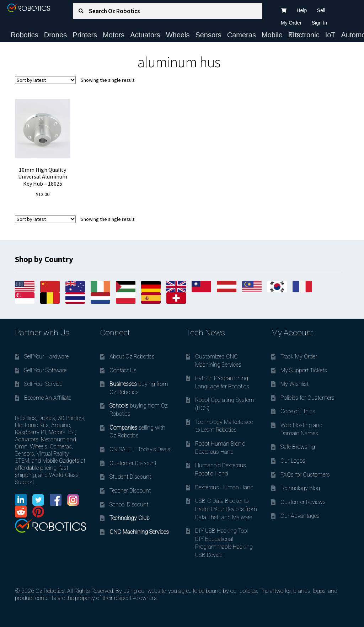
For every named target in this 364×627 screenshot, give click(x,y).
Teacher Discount (130, 491)
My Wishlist (295, 384)
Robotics (25, 35)
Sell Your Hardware (46, 357)
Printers (85, 35)
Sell (321, 10)
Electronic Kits (304, 35)
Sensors (208, 35)
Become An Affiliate (48, 398)
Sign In (320, 23)
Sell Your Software (45, 370)
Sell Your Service (43, 384)
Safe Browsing (298, 447)
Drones (55, 35)
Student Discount (130, 477)
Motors (114, 35)
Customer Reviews (303, 502)
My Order (291, 23)
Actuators (145, 35)
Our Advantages (300, 516)
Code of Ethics (298, 411)
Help (302, 10)
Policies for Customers (307, 398)
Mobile (272, 35)
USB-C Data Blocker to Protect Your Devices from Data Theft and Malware (226, 509)
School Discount (129, 504)
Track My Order (299, 357)
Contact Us (123, 370)
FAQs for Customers (305, 475)
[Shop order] (45, 80)
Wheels (178, 35)
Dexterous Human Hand (224, 487)
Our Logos (293, 461)
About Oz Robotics (132, 357)
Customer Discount (133, 463)
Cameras (242, 35)
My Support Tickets (304, 370)
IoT (330, 35)
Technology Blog (300, 488)
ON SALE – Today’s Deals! (140, 449)
